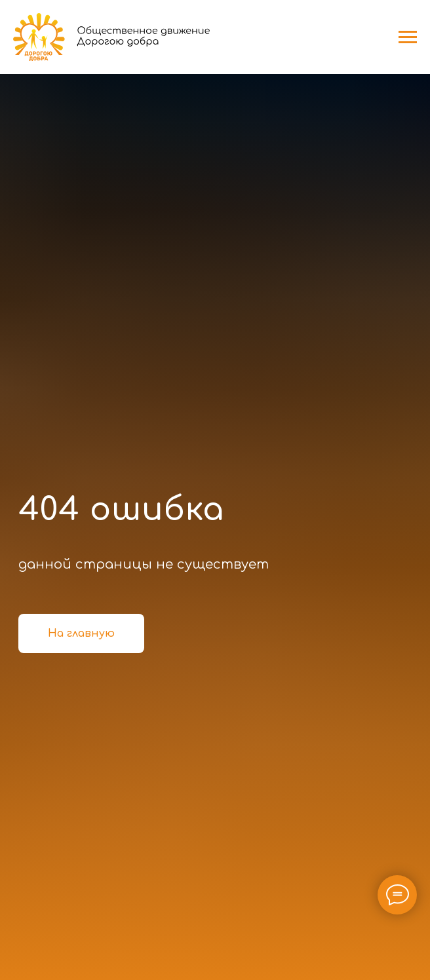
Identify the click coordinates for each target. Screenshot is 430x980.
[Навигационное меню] (408, 37)
